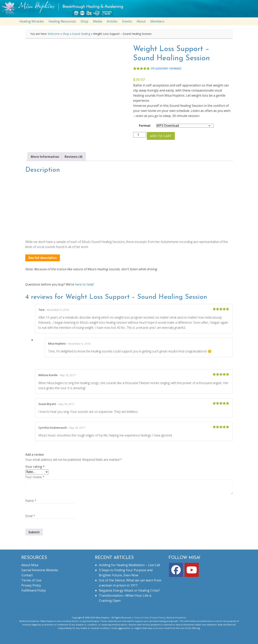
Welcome (54, 34)
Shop (66, 34)
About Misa (30, 565)
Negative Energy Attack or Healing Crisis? (129, 590)
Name (31, 501)
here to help (84, 284)
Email (30, 516)
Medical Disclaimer (176, 618)
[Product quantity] (140, 135)
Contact (27, 575)
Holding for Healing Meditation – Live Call (129, 565)
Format (145, 126)
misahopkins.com (131, 10)
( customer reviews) (166, 68)
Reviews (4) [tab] (74, 157)
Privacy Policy (31, 585)
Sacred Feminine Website (40, 570)
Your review (35, 477)
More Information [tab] (45, 157)
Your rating (35, 467)
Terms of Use (31, 580)
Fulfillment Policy (34, 590)
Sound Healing (81, 34)
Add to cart (161, 136)
